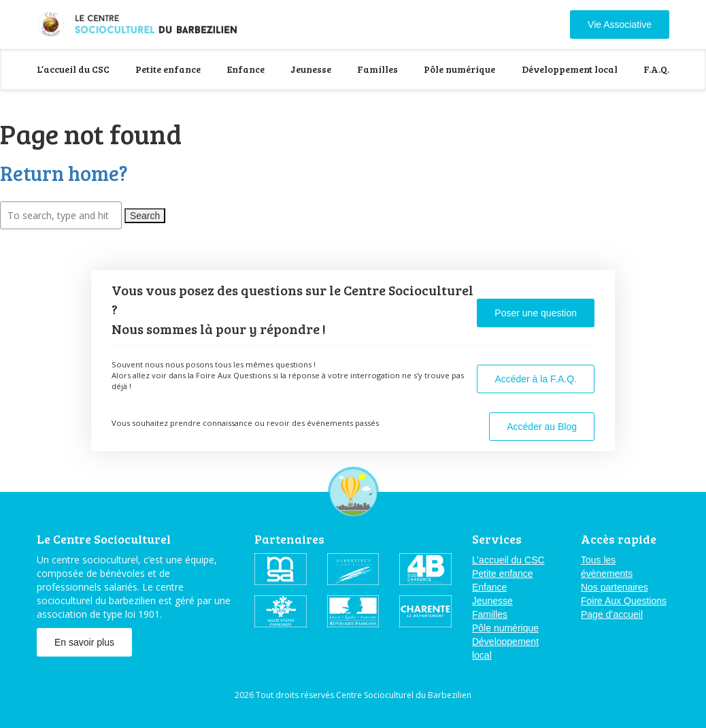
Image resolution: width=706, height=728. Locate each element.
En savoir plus (84, 642)
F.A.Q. (656, 69)
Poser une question (536, 313)
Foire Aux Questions (624, 601)
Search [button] (145, 216)
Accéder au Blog (542, 427)
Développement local (570, 69)
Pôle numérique (459, 69)
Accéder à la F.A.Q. (536, 379)
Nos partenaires (615, 587)
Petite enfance (168, 69)
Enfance (246, 69)
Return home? (64, 173)
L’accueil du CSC (73, 69)
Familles (377, 69)
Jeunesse (311, 69)
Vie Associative (620, 24)
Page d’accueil (612, 614)
